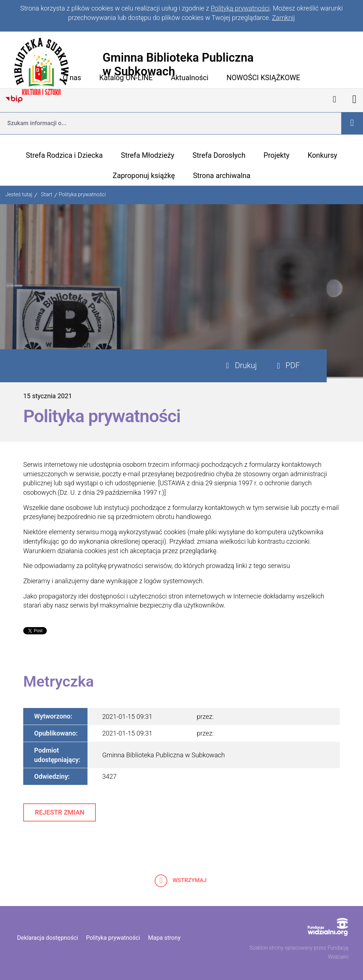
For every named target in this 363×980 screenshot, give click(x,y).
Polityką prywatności (240, 8)
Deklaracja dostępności (48, 938)
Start (47, 195)
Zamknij (283, 18)
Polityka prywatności (82, 195)
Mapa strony (164, 938)
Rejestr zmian (60, 812)
